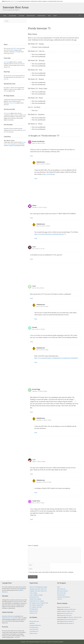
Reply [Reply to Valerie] (32, 218)
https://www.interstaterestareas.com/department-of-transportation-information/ (56, 358)
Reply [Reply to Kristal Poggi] (32, 412)
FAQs (49, 16)
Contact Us (60, 599)
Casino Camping (33, 593)
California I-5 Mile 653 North (75, 617)
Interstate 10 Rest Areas (66, 615)
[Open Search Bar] (80, 16)
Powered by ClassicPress (58, 642)
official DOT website (14, 1)
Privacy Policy (44, 642)
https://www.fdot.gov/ (49, 174)
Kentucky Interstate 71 (69, 621)
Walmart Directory (34, 611)
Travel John (6, 62)
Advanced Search (41, 16)
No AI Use (50, 642)
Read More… (18, 637)
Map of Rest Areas (31, 16)
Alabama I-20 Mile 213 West (68, 611)
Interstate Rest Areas (16, 7)
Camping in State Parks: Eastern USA (38, 589)
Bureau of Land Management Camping (38, 587)
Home (5, 16)
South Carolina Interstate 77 (71, 619)
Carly (34, 460)
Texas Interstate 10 (66, 607)
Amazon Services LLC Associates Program (12, 618)
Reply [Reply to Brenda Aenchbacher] (32, 156)
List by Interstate (12, 16)
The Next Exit (7, 113)
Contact (55, 16)
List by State (21, 16)
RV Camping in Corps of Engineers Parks (39, 603)
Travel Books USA (34, 631)
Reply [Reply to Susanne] (32, 342)
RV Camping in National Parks (37, 605)
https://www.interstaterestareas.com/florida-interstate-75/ (50, 234)
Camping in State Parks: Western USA (38, 591)
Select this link (13, 103)
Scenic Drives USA (34, 629)
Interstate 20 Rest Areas (70, 609)
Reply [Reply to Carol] (32, 259)
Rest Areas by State (61, 593)
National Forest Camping (35, 599)
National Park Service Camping (37, 601)
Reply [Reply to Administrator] (36, 178)
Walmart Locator (33, 613)
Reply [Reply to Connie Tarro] (32, 519)
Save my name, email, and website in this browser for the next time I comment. (51, 572)
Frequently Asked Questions (63, 597)
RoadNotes (32, 623)
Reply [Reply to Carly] (32, 474)
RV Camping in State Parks (36, 607)
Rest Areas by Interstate (62, 591)
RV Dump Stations (34, 609)
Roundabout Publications (18, 602)
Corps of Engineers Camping (36, 595)
